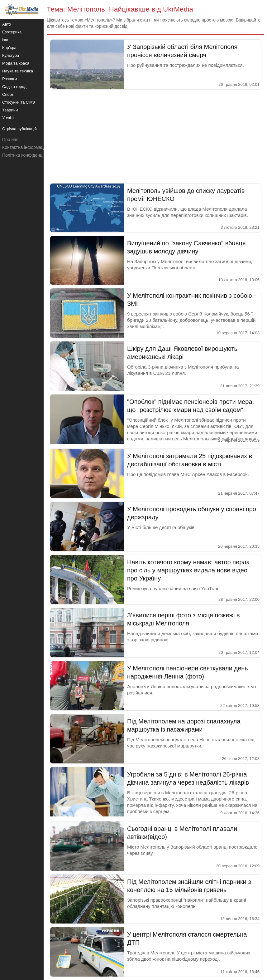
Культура (11, 55)
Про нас (10, 140)
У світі (8, 118)
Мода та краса (16, 63)
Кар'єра (9, 48)
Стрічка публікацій (19, 129)
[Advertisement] (155, 136)
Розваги (10, 79)
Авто (7, 24)
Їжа (5, 40)
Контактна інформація (25, 147)
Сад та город (14, 87)
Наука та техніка (18, 71)
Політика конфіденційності (29, 155)
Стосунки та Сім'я (19, 102)
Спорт (8, 94)
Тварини (10, 110)
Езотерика (12, 32)
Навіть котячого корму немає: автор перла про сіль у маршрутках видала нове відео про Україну (188, 570)
